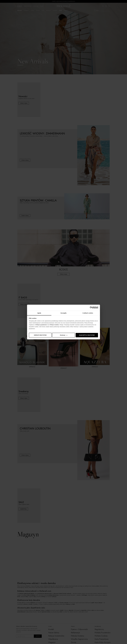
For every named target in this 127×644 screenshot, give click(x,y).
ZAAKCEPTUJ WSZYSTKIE (87, 335)
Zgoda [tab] (39, 313)
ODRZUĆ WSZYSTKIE (40, 335)
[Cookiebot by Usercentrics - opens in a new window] (91, 308)
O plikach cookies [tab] (88, 313)
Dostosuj (64, 335)
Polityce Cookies (54, 325)
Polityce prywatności (41, 325)
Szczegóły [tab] (63, 313)
